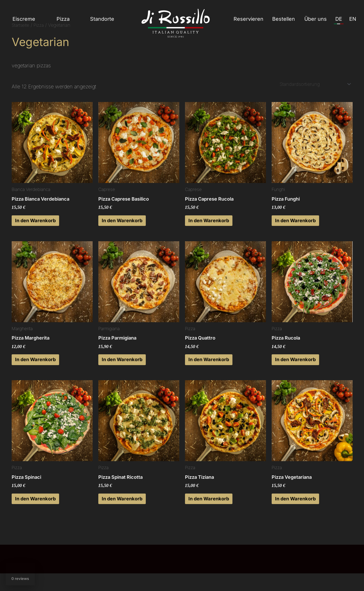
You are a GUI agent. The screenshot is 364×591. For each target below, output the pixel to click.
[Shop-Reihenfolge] (312, 85)
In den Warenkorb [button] (42, 224)
